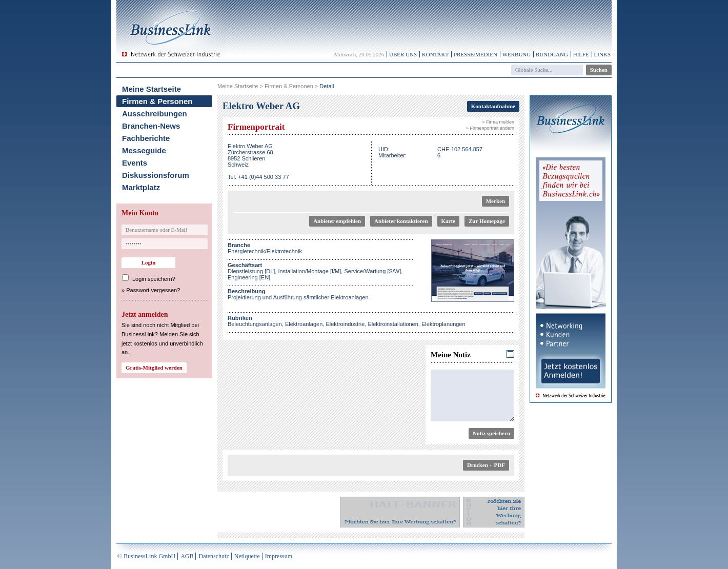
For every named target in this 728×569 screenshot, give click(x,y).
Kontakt (435, 54)
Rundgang (552, 54)
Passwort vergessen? (153, 290)
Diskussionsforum (156, 175)
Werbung (517, 54)
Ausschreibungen (155, 114)
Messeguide (144, 150)
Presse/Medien (476, 54)
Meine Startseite (151, 89)
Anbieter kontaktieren (401, 221)
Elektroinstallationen (393, 324)
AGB (187, 556)
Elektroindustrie (345, 324)
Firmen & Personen (157, 101)
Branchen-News (151, 126)
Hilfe (581, 54)
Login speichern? (154, 279)
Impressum (279, 556)
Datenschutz (214, 556)
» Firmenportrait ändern (490, 128)
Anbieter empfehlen (337, 221)
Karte (448, 221)
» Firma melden (498, 122)
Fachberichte (146, 138)
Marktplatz (141, 187)
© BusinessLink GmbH (146, 556)
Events (135, 163)
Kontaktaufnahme (493, 106)
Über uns (403, 54)
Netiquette (247, 556)
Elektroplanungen (443, 324)
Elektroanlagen (304, 324)
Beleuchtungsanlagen (255, 324)
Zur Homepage (487, 221)
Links (602, 54)
